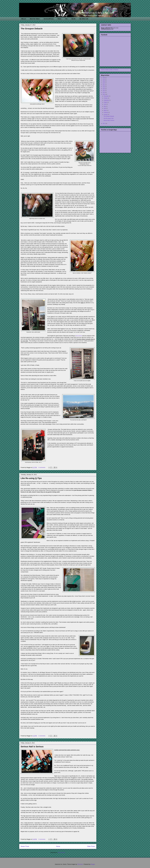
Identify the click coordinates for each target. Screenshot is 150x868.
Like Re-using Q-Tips (31, 478)
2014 (104, 90)
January (106, 115)
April (105, 108)
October (106, 98)
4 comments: (42, 467)
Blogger (93, 864)
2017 (104, 84)
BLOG (73, 19)
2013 (104, 92)
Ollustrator (80, 864)
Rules (60, 19)
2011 (104, 123)
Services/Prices (49, 19)
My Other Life (84, 19)
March (106, 110)
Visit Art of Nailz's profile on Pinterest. (110, 70)
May (105, 106)
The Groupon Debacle (32, 29)
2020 (104, 78)
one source (79, 336)
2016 (104, 86)
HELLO (23, 19)
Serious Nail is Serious (32, 747)
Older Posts (91, 846)
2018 (104, 82)
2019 (104, 80)
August (106, 102)
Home (58, 846)
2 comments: (42, 736)
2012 (104, 94)
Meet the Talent (35, 19)
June (105, 104)
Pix (66, 19)
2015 (104, 88)
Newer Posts (25, 846)
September (107, 100)
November (106, 96)
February (106, 112)
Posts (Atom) (62, 852)
